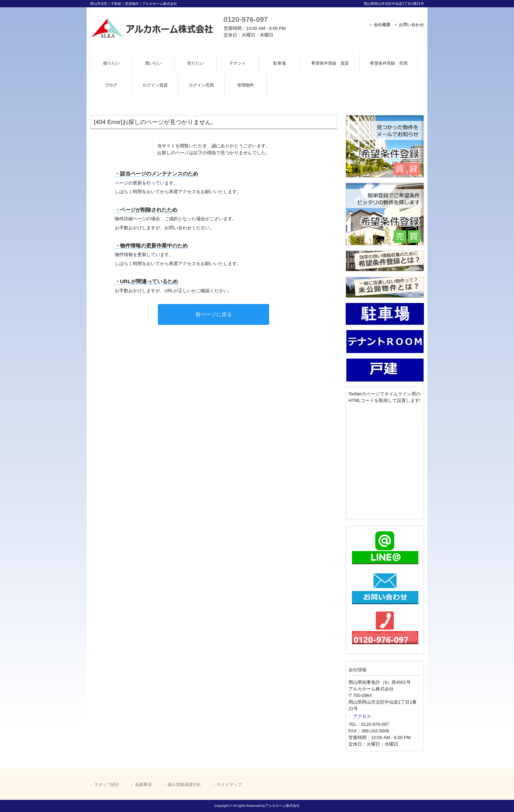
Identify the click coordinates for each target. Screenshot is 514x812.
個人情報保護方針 (184, 785)
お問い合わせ (411, 25)
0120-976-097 (246, 19)
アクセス (362, 716)
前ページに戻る (214, 314)
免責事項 (143, 785)
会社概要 (382, 25)
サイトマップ (229, 785)
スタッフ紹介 (107, 785)
